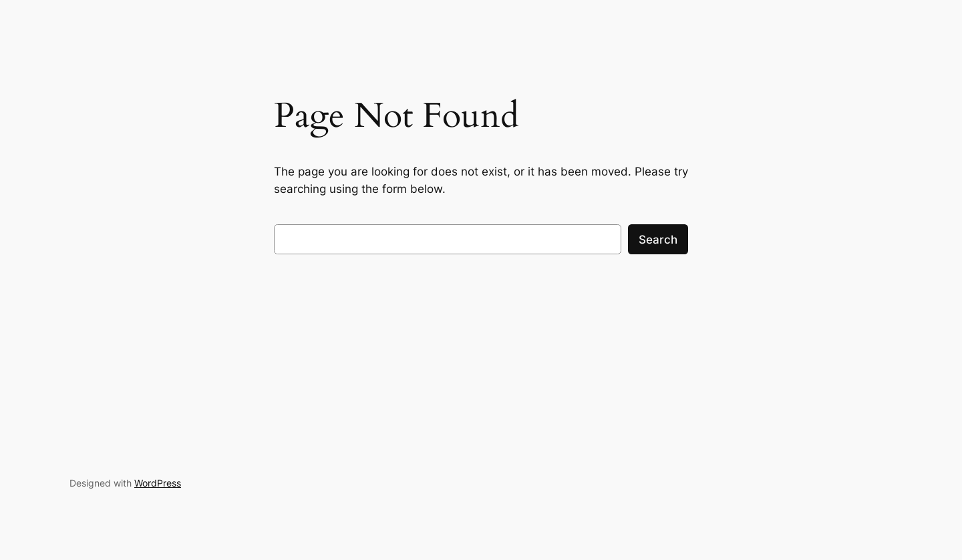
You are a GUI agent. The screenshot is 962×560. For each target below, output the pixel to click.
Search (658, 240)
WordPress (158, 483)
